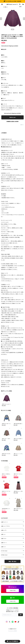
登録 (21, 615)
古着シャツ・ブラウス (5, 526)
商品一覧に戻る (13, 561)
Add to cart (12, 117)
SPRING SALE (4, 555)
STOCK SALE (4, 551)
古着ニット (3, 534)
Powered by (13, 631)
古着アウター (4, 539)
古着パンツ (3, 547)
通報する (22, 125)
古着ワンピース (4, 522)
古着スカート (4, 543)
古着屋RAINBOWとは (7, 147)
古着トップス (4, 530)
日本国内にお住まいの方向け (13, 121)
